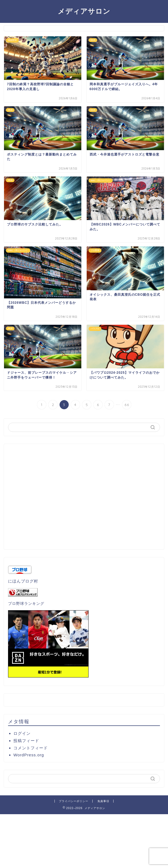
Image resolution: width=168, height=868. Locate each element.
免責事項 (103, 801)
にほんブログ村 (23, 581)
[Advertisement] (84, 499)
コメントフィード (31, 748)
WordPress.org (29, 755)
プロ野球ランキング (26, 604)
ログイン (22, 733)
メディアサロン (84, 11)
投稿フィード (26, 741)
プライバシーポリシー (74, 801)
